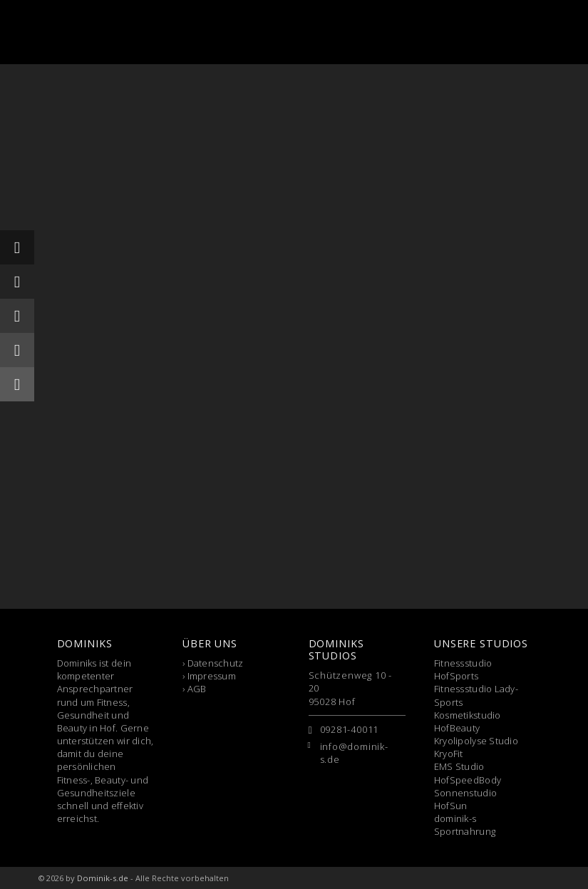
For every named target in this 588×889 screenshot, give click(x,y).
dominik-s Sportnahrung (465, 825)
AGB (197, 689)
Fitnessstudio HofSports (463, 669)
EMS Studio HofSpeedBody (468, 773)
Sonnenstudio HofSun (465, 799)
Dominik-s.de (103, 878)
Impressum (212, 676)
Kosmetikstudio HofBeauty (468, 721)
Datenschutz (216, 663)
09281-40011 (350, 729)
